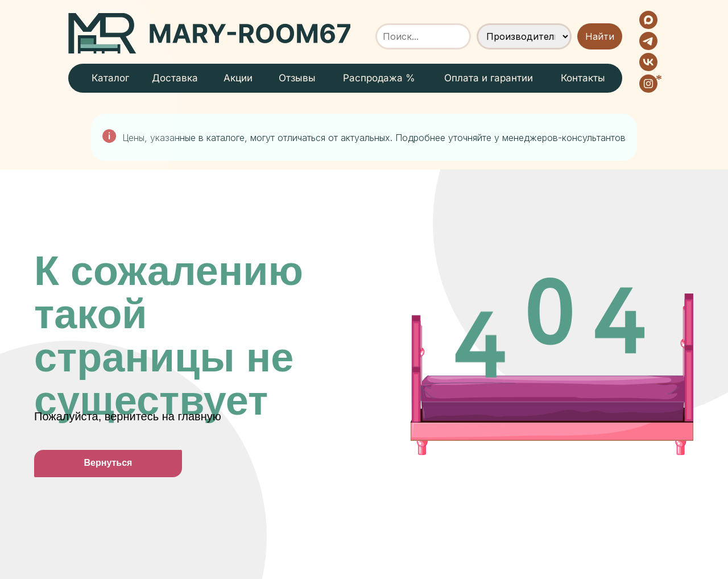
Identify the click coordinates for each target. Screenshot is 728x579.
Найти (600, 36)
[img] (209, 33)
